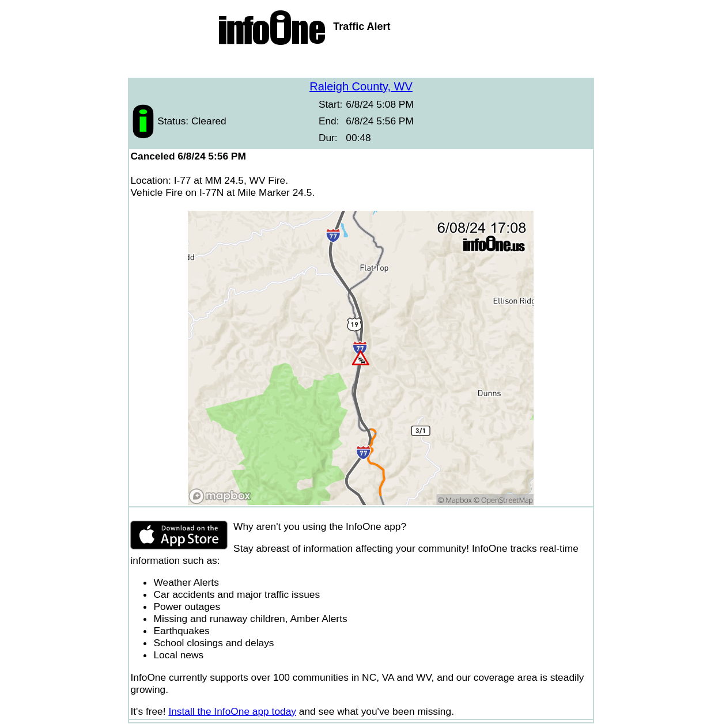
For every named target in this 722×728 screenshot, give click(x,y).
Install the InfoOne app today (232, 711)
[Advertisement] (361, 63)
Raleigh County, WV (361, 86)
